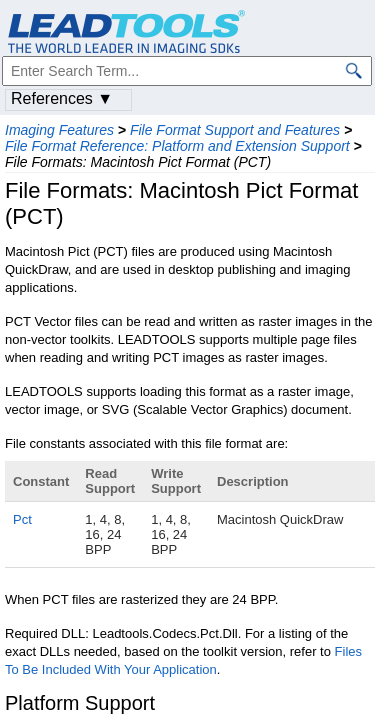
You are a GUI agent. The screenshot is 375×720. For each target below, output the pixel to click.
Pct (22, 519)
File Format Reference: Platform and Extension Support (177, 146)
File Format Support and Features (235, 130)
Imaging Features (59, 130)
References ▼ (62, 98)
